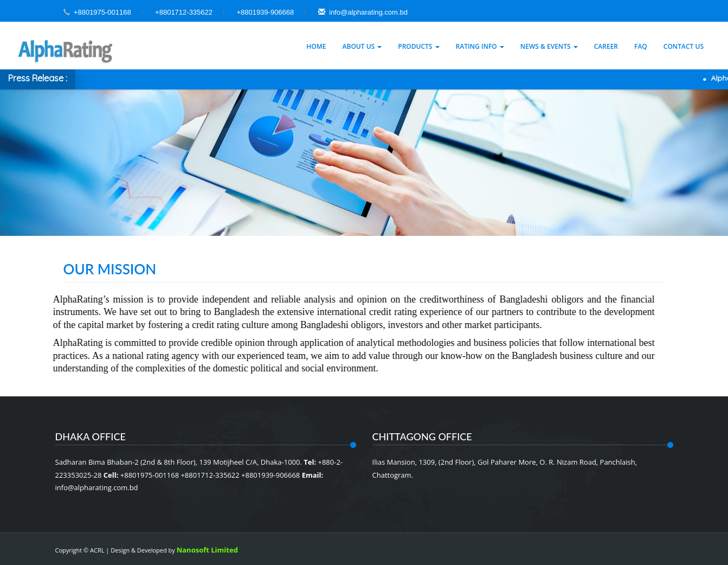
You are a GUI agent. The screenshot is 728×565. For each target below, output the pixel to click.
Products (418, 46)
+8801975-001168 (102, 12)
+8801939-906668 (265, 12)
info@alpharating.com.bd (363, 12)
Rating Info (480, 46)
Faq (641, 46)
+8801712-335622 (184, 12)
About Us (362, 46)
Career (606, 46)
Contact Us (684, 46)
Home (316, 46)
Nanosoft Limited (207, 550)
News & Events (549, 46)
